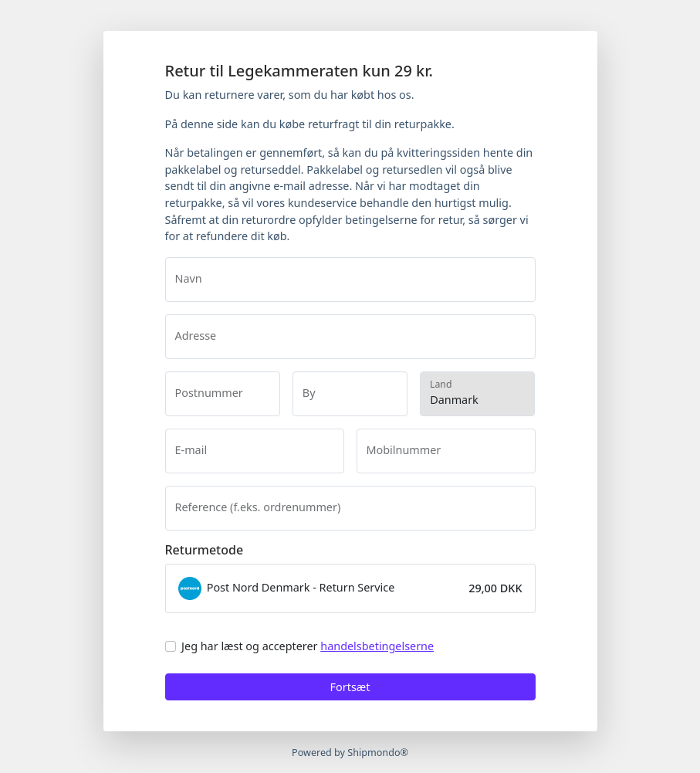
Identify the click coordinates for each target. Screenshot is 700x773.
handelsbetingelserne (377, 646)
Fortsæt (350, 687)
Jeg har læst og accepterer (308, 646)
